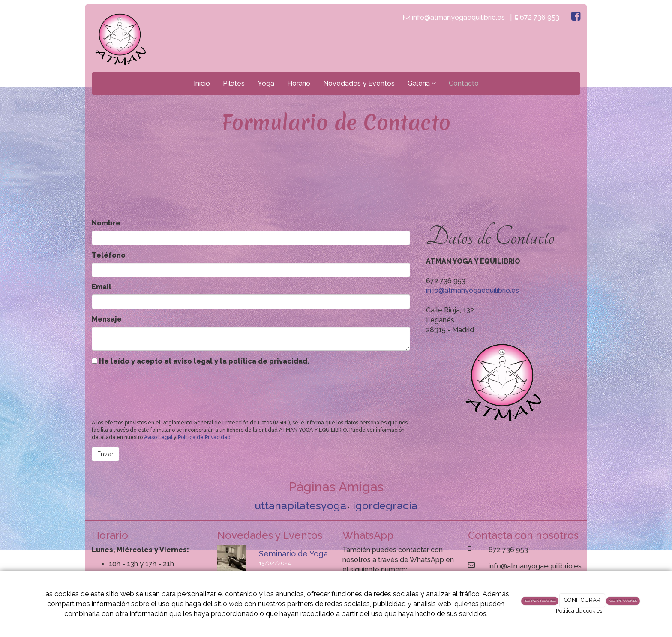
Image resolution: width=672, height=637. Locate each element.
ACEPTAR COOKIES (623, 601)
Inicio (202, 83)
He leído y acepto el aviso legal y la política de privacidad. (201, 361)
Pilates (234, 83)
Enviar (105, 454)
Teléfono (109, 255)
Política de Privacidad (204, 437)
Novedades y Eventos (359, 83)
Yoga (266, 83)
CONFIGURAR (582, 600)
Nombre (106, 223)
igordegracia (385, 505)
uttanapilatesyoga (300, 505)
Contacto (464, 83)
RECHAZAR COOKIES (540, 601)
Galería (422, 83)
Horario (299, 83)
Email (102, 287)
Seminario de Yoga (293, 554)
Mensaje (107, 319)
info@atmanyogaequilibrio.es (472, 290)
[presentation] (157, 391)
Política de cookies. (580, 611)
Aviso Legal (158, 437)
